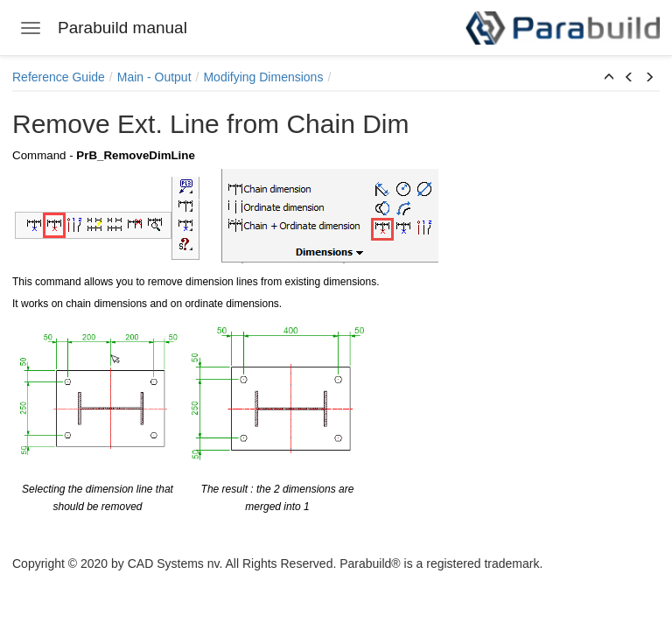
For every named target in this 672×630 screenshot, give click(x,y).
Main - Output (154, 77)
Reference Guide (59, 77)
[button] (609, 78)
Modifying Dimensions (263, 77)
